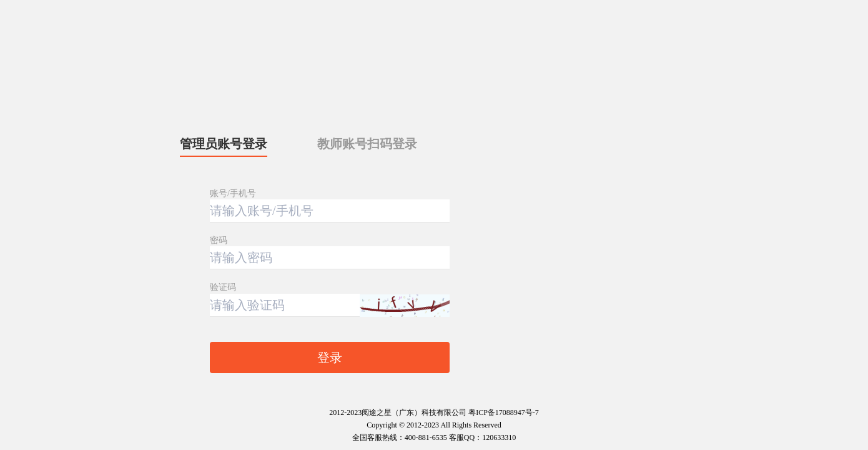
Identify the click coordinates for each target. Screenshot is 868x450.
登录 (330, 357)
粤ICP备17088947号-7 (504, 412)
